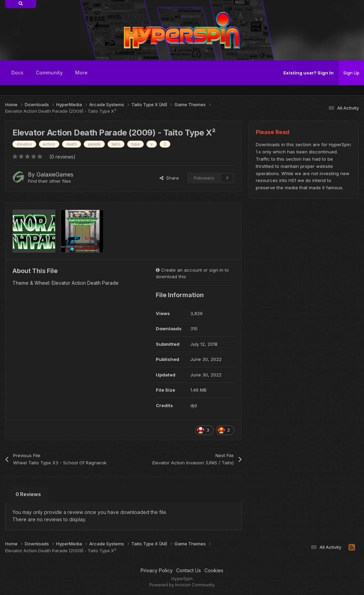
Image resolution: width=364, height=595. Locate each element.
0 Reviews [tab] (28, 494)
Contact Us (189, 570)
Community (49, 73)
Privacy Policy (157, 570)
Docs (17, 73)
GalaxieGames (55, 174)
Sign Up (351, 73)
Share (169, 178)
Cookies (214, 570)
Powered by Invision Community (182, 585)
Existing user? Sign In (309, 73)
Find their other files (49, 181)
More (81, 73)
